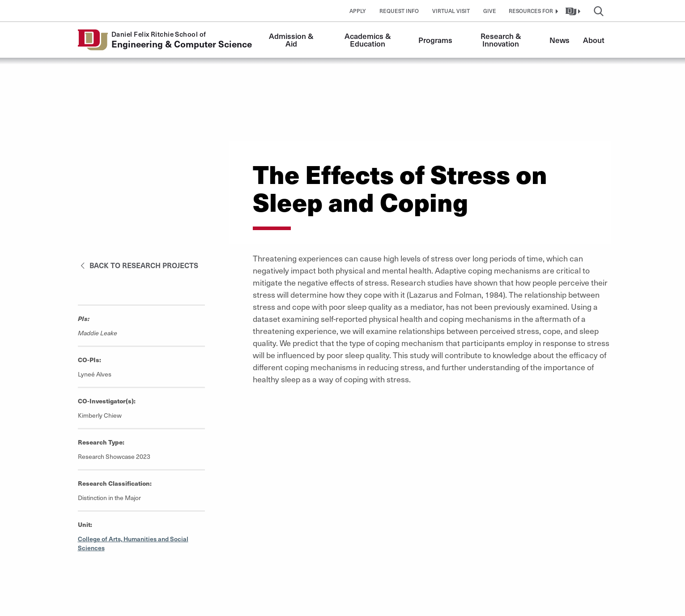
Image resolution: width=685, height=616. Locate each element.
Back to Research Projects (138, 265)
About (594, 40)
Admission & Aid (292, 40)
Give (490, 11)
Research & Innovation (502, 40)
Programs (435, 40)
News (559, 40)
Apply (358, 11)
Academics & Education (369, 40)
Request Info (399, 11)
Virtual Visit (451, 11)
